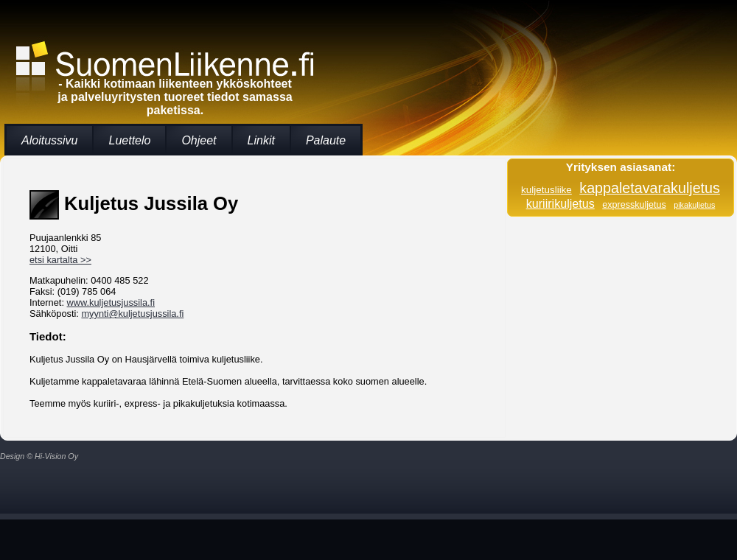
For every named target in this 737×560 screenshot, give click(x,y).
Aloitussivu (49, 140)
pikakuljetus (694, 205)
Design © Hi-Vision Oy (39, 456)
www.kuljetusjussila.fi (111, 302)
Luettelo (129, 140)
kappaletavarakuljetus (650, 188)
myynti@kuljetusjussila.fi (132, 314)
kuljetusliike (546, 190)
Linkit (261, 140)
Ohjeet (199, 140)
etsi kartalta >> (60, 260)
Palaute (326, 140)
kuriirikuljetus (560, 203)
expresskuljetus (634, 205)
